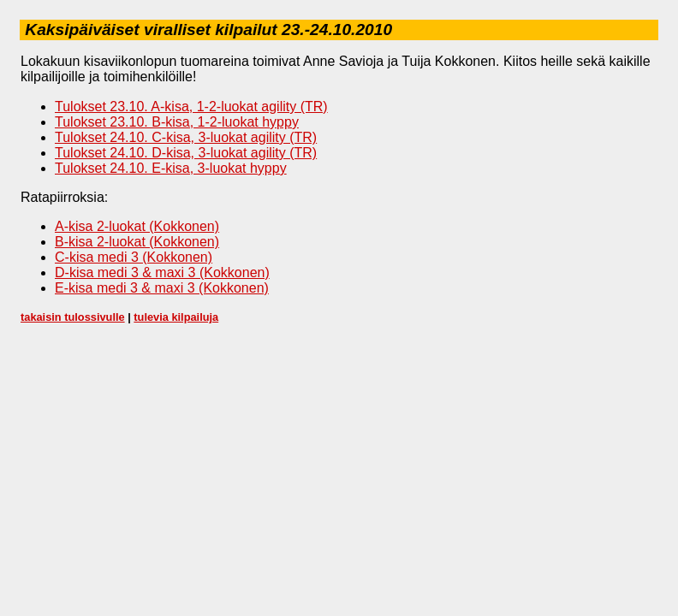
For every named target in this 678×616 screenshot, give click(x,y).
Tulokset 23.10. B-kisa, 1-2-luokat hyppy (177, 122)
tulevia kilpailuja (176, 317)
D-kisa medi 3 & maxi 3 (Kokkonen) (162, 272)
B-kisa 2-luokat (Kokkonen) (137, 242)
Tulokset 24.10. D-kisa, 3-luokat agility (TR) (186, 153)
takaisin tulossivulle (73, 317)
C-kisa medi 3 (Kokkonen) (134, 257)
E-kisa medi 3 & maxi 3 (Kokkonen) (162, 288)
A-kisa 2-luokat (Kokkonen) (137, 226)
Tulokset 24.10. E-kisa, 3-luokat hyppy (171, 168)
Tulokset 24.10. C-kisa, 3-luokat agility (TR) (186, 137)
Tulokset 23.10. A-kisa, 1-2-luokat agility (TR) (191, 107)
